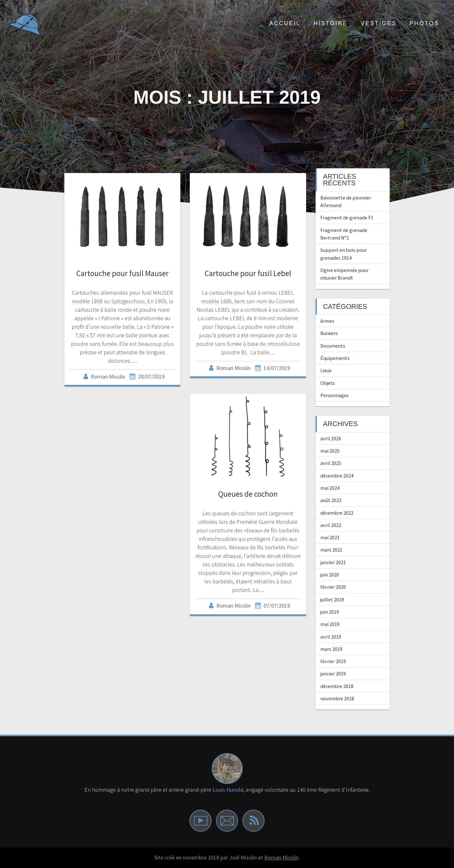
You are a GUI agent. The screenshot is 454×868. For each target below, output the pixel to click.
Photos (424, 23)
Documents (333, 346)
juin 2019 (330, 612)
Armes (327, 321)
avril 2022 (331, 525)
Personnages (335, 395)
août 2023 (331, 500)
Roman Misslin (281, 857)
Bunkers (329, 333)
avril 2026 (331, 438)
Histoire (331, 23)
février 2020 (333, 587)
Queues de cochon (248, 494)
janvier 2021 (333, 562)
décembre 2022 (337, 513)
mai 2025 (330, 451)
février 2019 (333, 661)
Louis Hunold (228, 790)
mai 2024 (330, 488)
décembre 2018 (337, 686)
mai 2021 (330, 537)
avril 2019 (331, 637)
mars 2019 (331, 649)
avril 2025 (331, 463)
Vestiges (379, 23)
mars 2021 (331, 550)
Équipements (335, 358)
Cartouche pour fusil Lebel (248, 273)
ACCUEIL (285, 23)
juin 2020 (330, 575)
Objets (328, 383)
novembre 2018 (337, 698)
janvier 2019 (333, 674)
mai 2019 (330, 624)
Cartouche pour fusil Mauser (122, 273)
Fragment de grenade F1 (347, 217)
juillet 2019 (332, 599)
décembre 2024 (337, 476)
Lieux (326, 370)
